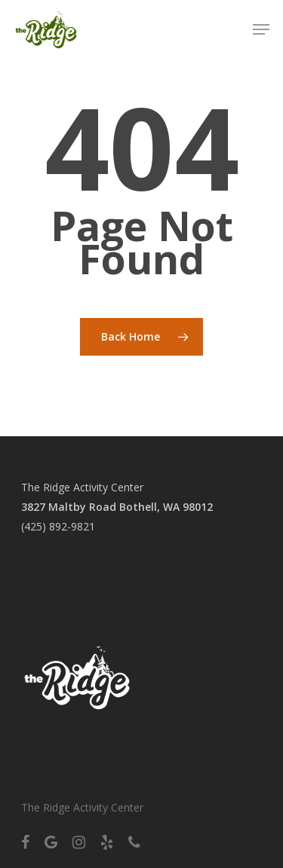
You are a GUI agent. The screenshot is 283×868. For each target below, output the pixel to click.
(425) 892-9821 (58, 526)
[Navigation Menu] (261, 29)
